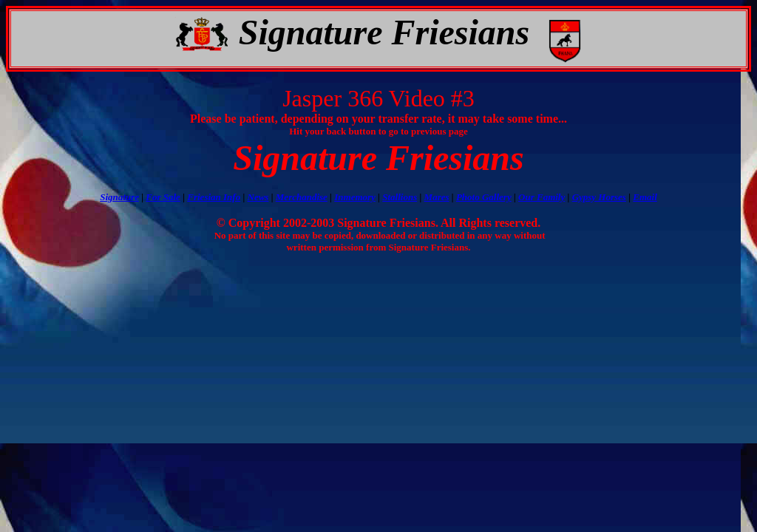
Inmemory (355, 197)
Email (645, 197)
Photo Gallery (484, 197)
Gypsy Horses (599, 197)
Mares (437, 197)
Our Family (542, 197)
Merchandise (302, 197)
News (258, 197)
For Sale (163, 197)
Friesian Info (214, 197)
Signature (119, 197)
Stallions (400, 197)
